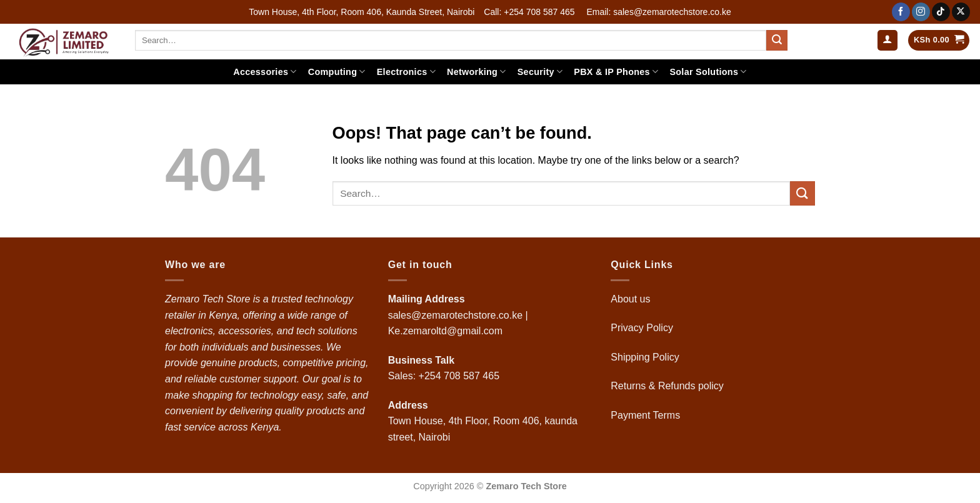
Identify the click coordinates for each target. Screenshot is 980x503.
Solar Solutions (708, 72)
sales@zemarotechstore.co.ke (455, 315)
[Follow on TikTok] (941, 12)
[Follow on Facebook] (901, 12)
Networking (477, 72)
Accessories (265, 72)
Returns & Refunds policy (667, 386)
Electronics (406, 72)
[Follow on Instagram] (921, 12)
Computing (337, 72)
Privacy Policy (642, 328)
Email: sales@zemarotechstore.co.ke (658, 12)
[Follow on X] (961, 12)
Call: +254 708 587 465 (529, 12)
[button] (887, 40)
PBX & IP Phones (616, 72)
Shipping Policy (646, 357)
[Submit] (777, 41)
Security (540, 72)
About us (632, 299)
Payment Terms (647, 415)
